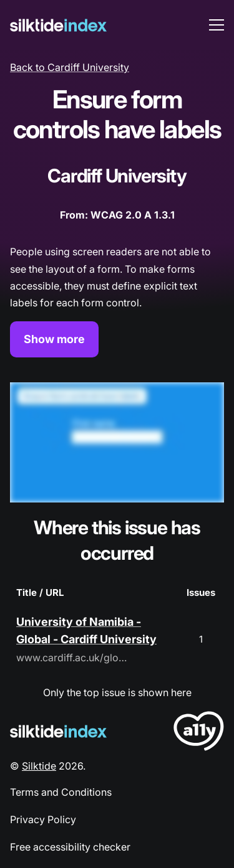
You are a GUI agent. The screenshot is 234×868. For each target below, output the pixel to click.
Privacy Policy (43, 819)
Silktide (39, 766)
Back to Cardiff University (70, 67)
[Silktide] (58, 25)
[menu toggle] (217, 25)
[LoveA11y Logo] (199, 733)
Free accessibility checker (70, 847)
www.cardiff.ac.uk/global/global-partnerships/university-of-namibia (72, 658)
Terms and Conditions (61, 792)
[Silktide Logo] (58, 731)
